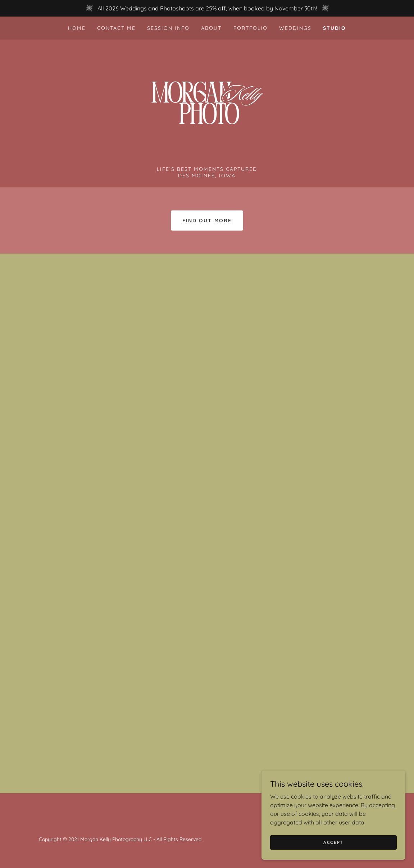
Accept (333, 842)
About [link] (211, 28)
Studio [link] (335, 28)
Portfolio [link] (251, 28)
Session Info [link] (168, 28)
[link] (207, 105)
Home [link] (77, 28)
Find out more (207, 221)
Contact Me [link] (116, 28)
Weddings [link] (295, 28)
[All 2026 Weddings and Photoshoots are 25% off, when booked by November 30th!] (207, 8)
